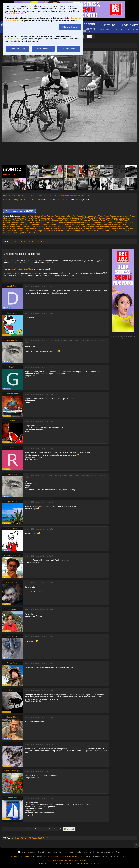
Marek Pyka (71, 226)
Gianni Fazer (128, 222)
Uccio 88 (118, 230)
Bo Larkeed (45, 218)
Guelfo (61, 224)
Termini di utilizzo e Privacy (58, 856)
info (123, 338)
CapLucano (77, 218)
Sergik (40, 230)
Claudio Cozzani (112, 218)
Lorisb (111, 224)
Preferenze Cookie (14, 39)
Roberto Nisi (32, 230)
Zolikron (16, 233)
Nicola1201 (8, 228)
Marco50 (61, 226)
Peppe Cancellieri (97, 228)
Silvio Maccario (57, 230)
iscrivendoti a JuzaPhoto (23, 269)
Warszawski (64, 195)
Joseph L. (81, 224)
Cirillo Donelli (99, 218)
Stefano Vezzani (107, 230)
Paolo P (77, 228)
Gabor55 (77, 222)
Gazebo (85, 222)
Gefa (91, 222)
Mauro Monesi (115, 226)
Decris (41, 220)
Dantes (28, 220)
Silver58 (47, 230)
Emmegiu (95, 220)
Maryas (91, 226)
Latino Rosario (102, 224)
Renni (131, 228)
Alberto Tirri (71, 216)
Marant (35, 226)
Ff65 (21, 222)
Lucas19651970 (121, 224)
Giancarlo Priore (100, 222)
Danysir (35, 220)
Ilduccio (67, 224)
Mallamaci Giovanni (24, 226)
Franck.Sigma (51, 222)
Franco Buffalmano (65, 222)
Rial (5, 230)
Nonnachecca (31, 228)
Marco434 (53, 226)
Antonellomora (18, 218)
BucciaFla (67, 218)
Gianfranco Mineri (115, 222)
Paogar (70, 228)
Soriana (89, 230)
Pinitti (108, 228)
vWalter (34, 233)
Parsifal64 (85, 228)
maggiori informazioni (16, 13)
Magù (13, 226)
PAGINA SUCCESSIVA (38, 242)
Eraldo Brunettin (107, 220)
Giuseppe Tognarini (31, 224)
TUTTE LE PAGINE (19, 242)
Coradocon (8, 220)
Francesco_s (29, 222)
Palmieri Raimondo (59, 228)
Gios (5, 224)
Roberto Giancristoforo (17, 230)
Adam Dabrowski (37, 216)
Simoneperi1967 (79, 230)
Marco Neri (44, 226)
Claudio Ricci (125, 218)
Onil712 (40, 228)
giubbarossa (25, 233)
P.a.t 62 (47, 228)
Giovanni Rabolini (15, 224)
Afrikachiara (49, 216)
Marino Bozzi (82, 226)
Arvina (28, 218)
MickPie (125, 226)
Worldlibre (7, 233)
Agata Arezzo (60, 216)
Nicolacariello (19, 228)
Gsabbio (54, 224)
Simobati (68, 230)
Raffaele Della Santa (119, 228)
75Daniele (25, 216)
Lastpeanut (90, 224)
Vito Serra (127, 230)
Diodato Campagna (53, 220)
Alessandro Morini (96, 216)
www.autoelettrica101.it (78, 860)
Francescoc (39, 222)
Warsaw (79, 200)
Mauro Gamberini (102, 226)
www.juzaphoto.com (60, 860)
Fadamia (14, 222)
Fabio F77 (118, 220)
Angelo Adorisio (122, 216)
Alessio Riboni (109, 216)
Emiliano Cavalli (84, 220)
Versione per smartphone (20, 856)
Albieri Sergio (82, 216)
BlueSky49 (35, 218)
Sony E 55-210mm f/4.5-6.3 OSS (27, 200)
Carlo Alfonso (88, 218)
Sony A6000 (8, 200)
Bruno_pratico (56, 218)
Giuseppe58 (45, 224)
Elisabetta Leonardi (69, 220)
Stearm (96, 230)
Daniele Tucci (19, 220)
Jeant (74, 224)
